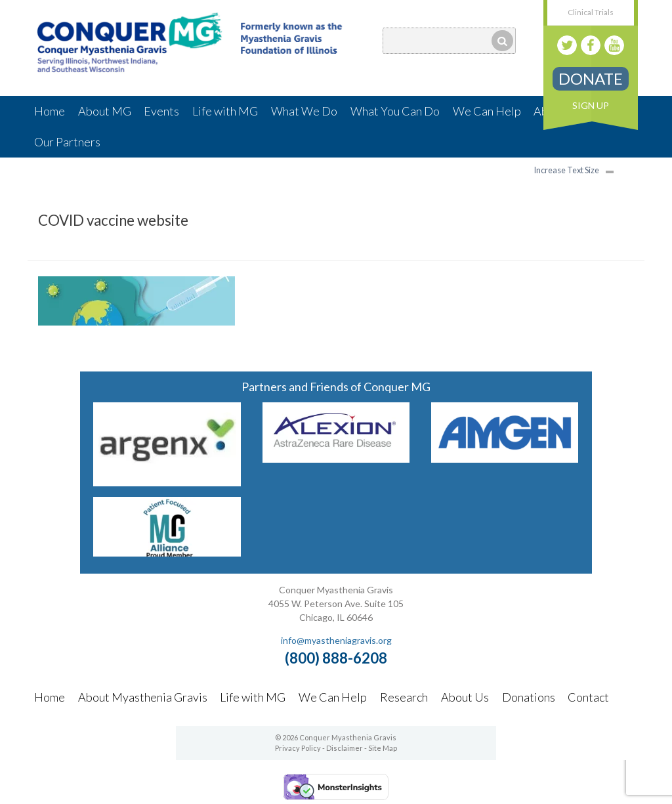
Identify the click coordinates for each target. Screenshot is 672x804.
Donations (529, 697)
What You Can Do (395, 111)
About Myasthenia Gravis (143, 697)
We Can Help (487, 111)
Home (50, 111)
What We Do (304, 111)
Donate (591, 78)
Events (161, 111)
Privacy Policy (298, 748)
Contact (588, 697)
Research (404, 697)
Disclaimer (345, 748)
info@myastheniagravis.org (336, 640)
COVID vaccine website (113, 220)
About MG (105, 111)
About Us (465, 697)
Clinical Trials (591, 12)
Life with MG (225, 111)
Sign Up (591, 105)
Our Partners (67, 142)
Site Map (383, 748)
